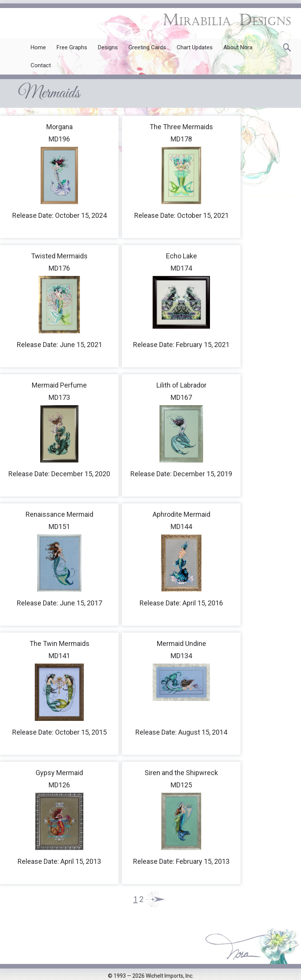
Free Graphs (72, 47)
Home (38, 47)
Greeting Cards (147, 47)
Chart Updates (195, 47)
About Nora (238, 47)
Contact (41, 65)
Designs (108, 47)
